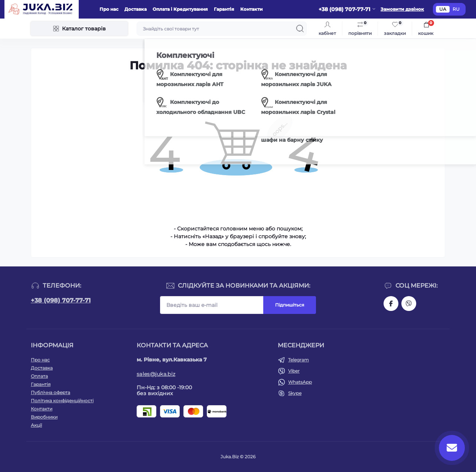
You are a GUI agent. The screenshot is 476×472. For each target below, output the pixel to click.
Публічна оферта (50, 392)
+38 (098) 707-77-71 (61, 300)
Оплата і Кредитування (180, 9)
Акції (36, 425)
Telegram (299, 360)
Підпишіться (290, 305)
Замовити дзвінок (402, 9)
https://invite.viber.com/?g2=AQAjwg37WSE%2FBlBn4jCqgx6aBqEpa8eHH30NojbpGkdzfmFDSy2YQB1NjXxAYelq (409, 304)
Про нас (109, 9)
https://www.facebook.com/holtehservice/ (391, 304)
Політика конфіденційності (62, 401)
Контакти (252, 9)
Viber (294, 371)
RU (456, 9)
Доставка (136, 9)
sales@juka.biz (156, 374)
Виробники (44, 417)
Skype (295, 393)
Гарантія (224, 9)
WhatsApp (300, 382)
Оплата (39, 376)
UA (443, 9)
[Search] (300, 29)
